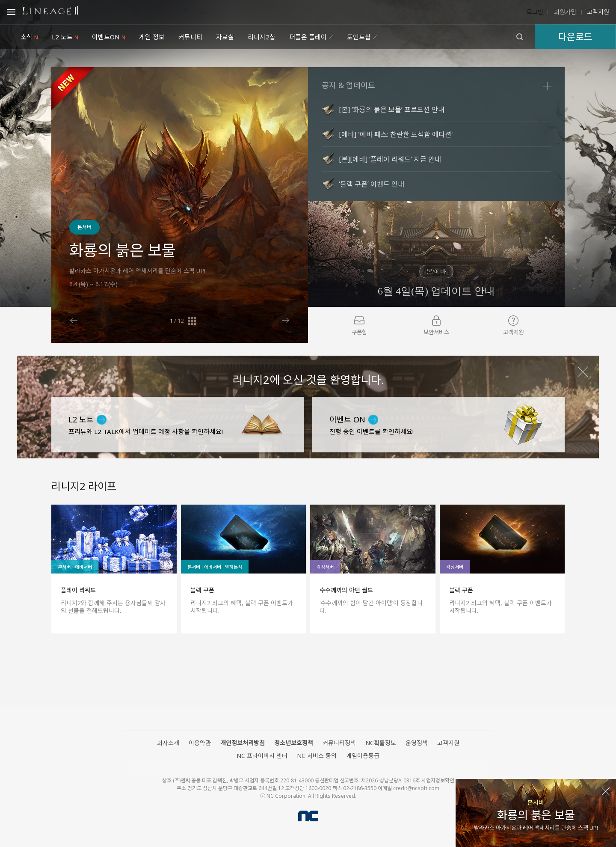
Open (11, 13)
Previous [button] (74, 320)
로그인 (535, 12)
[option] (180, 205)
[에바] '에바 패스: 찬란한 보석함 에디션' (396, 134)
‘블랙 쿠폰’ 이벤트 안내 (372, 184)
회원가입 (564, 12)
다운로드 (575, 37)
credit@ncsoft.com (416, 788)
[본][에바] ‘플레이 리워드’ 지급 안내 (390, 159)
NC (308, 816)
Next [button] (286, 320)
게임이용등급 (363, 756)
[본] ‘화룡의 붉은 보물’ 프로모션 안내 (392, 110)
